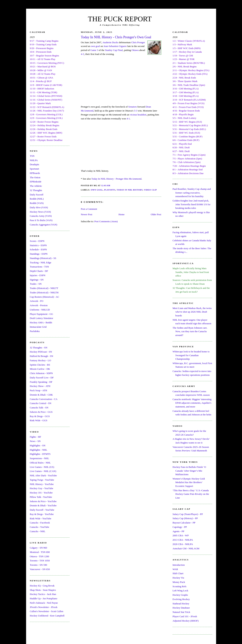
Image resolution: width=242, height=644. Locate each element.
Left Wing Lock (180, 591)
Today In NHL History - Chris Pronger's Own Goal (116, 37)
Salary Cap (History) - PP (185, 518)
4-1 (128, 119)
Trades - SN (36, 284)
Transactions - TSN (39, 267)
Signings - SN (37, 280)
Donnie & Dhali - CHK (41, 395)
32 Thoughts (36, 190)
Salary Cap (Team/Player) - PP (188, 514)
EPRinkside (36, 182)
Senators (133, 107)
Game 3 (94, 50)
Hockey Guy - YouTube (42, 488)
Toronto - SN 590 (38, 565)
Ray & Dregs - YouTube (42, 514)
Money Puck (179, 582)
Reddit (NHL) (37, 199)
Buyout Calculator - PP (184, 523)
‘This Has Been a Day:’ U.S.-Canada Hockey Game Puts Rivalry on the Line (191, 494)
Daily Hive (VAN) (39, 207)
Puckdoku (35, 331)
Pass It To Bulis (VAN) (41, 220)
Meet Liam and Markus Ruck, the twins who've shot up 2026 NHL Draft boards (192, 312)
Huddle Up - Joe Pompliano (44, 598)
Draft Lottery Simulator (41, 318)
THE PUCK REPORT (120, 19)
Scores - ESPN (37, 241)
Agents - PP (178, 531)
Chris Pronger (138, 42)
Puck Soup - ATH (38, 390)
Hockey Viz (178, 578)
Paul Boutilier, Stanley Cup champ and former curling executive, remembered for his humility (192, 193)
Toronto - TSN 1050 (40, 561)
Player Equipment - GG (41, 314)
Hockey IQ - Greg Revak (42, 586)
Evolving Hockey (181, 599)
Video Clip (150, 190)
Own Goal (97, 190)
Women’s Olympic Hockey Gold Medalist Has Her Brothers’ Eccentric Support (189, 482)
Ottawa (135, 50)
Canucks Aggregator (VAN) (44, 225)
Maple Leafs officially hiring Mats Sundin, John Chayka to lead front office (191, 272)
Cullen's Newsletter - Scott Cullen (47, 611)
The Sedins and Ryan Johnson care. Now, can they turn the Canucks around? (190, 331)
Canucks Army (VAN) (41, 216)
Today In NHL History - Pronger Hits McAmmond (116, 179)
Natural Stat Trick (181, 612)
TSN (32, 156)
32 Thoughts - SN (39, 348)
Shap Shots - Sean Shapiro (43, 590)
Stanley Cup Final (114, 50)
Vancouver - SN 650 (40, 569)
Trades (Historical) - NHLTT (44, 288)
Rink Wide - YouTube (41, 518)
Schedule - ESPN (38, 249)
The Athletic (36, 186)
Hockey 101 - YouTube (41, 493)
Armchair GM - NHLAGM (186, 548)
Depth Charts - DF (39, 271)
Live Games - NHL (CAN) (43, 471)
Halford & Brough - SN (42, 356)
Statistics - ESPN (38, 245)
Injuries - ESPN (38, 275)
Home (122, 214)
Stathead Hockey (181, 604)
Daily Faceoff (37, 195)
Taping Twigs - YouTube (42, 480)
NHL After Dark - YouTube (43, 475)
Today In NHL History (130, 190)
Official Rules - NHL (40, 463)
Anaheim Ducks (110, 42)
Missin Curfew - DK (40, 369)
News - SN (35, 441)
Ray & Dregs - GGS (40, 416)
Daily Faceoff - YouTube (42, 510)
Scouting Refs (180, 586)
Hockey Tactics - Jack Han (43, 594)
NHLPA (34, 160)
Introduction (179, 565)
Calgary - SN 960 (38, 548)
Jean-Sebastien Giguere (115, 46)
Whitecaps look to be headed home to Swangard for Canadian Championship (191, 355)
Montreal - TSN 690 (40, 552)
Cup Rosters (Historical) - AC (45, 297)
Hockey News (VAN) (40, 212)
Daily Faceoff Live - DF (42, 378)
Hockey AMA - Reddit (41, 322)
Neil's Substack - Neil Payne (44, 603)
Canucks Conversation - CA (44, 399)
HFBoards (35, 173)
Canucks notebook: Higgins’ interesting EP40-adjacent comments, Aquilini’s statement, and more (192, 403)
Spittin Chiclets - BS (40, 365)
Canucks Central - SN (41, 403)
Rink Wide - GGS (39, 420)
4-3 (83, 54)
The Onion (35, 177)
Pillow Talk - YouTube (41, 497)
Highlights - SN (38, 445)
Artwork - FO (37, 301)
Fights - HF (36, 437)
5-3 (136, 111)
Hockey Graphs (180, 595)
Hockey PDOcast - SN (41, 352)
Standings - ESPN (39, 254)
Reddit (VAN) (37, 203)
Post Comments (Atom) (106, 221)
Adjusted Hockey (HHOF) (186, 621)
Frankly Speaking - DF (41, 382)
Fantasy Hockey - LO (40, 360)
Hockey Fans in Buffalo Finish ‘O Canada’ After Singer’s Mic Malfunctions (189, 471)
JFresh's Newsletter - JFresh (44, 607)
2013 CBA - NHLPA (183, 540)
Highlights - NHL (39, 450)
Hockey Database (181, 608)
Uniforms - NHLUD (40, 310)
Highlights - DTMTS (40, 454)
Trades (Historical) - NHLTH (44, 292)
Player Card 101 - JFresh (185, 616)
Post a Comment (89, 209)
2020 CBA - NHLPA (183, 544)
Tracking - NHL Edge (41, 262)
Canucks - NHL (38, 531)
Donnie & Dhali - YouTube (43, 505)
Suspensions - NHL (40, 458)
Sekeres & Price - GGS (41, 412)
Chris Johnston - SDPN (41, 373)
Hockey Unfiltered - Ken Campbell (47, 616)
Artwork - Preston (39, 305)
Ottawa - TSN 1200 (40, 556)
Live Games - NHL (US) (42, 467)
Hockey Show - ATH (40, 386)
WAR (175, 569)
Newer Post (87, 214)
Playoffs (110, 190)
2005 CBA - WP (181, 535)
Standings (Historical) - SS (43, 258)
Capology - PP (180, 527)
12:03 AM (106, 186)
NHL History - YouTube (42, 484)
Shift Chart (178, 573)
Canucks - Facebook (40, 523)
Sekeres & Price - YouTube (43, 501)
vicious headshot (138, 115)
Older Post (156, 214)
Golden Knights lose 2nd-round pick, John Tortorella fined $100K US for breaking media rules (192, 204)
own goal (95, 46)
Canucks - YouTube (40, 527)
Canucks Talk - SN (39, 408)
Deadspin (35, 164)
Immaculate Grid (38, 327)
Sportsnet (35, 169)
